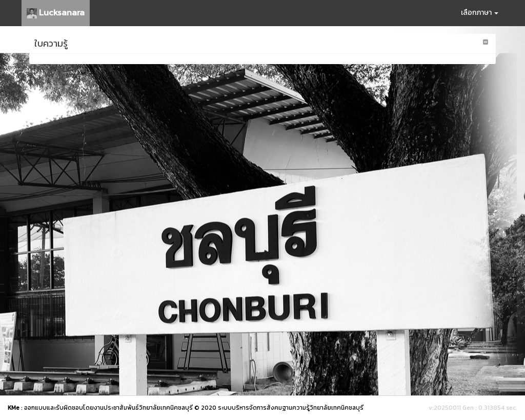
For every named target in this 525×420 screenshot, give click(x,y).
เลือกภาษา (480, 13)
